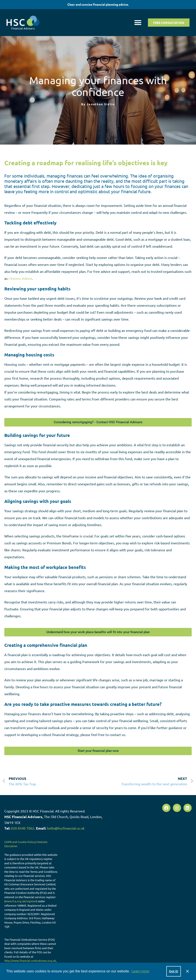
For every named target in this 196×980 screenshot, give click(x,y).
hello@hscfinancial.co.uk (66, 828)
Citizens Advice (20, 278)
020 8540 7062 (23, 828)
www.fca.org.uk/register (21, 901)
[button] (138, 22)
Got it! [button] (173, 971)
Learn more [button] (140, 971)
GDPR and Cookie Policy (20, 842)
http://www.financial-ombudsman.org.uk (30, 961)
